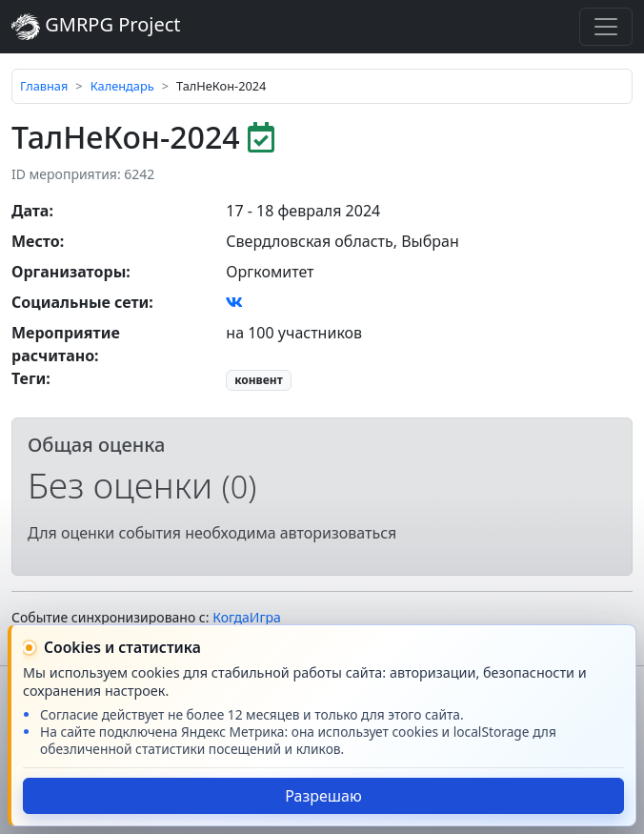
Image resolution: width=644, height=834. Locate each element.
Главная (44, 86)
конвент (259, 380)
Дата (30, 211)
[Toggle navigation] (606, 27)
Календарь (122, 86)
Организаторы (69, 272)
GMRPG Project (96, 26)
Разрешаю (323, 796)
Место (36, 241)
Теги (29, 378)
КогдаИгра (247, 617)
